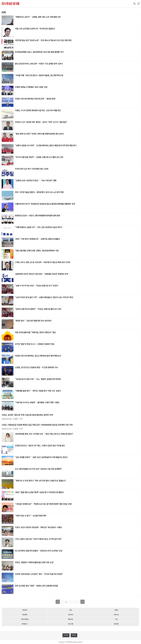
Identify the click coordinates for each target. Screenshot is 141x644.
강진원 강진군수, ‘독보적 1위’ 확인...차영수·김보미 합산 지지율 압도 (40, 445)
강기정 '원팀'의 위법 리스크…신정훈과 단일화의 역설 (35, 344)
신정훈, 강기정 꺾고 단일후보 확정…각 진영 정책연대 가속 (36, 367)
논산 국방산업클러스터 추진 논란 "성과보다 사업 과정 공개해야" (38, 469)
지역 (116, 619)
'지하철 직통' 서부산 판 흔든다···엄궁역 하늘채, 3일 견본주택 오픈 (39, 75)
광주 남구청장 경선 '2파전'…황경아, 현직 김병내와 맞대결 (36, 586)
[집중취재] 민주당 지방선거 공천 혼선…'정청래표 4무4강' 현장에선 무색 (42, 274)
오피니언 (116, 615)
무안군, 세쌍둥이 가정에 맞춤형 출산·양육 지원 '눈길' (34, 562)
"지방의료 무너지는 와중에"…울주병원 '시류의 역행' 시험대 (37, 402)
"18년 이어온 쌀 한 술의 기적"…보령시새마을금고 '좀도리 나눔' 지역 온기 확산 (44, 297)
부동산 (116, 610)
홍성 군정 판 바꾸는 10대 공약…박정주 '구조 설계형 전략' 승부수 (39, 64)
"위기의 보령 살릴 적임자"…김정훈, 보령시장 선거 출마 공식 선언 (39, 157)
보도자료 (116, 624)
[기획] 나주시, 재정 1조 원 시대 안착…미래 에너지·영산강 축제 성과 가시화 (42, 262)
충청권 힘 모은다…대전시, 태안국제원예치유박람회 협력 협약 (38, 215)
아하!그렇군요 (25, 619)
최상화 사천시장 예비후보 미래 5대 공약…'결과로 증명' (35, 99)
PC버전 (66, 635)
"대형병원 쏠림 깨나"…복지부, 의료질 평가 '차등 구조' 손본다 (38, 391)
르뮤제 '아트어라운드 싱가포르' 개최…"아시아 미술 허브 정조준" (39, 574)
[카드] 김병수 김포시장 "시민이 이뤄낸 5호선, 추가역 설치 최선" (38, 539)
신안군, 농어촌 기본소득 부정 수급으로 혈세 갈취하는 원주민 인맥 (27, 415)
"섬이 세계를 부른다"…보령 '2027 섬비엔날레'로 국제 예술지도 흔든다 (41, 457)
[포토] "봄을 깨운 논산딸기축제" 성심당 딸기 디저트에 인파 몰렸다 (39, 492)
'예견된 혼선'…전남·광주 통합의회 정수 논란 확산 (33, 321)
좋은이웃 (70, 619)
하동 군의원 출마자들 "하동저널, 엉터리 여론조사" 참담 (35, 332)
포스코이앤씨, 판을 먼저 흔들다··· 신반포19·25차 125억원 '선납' (39, 551)
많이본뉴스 (25, 624)
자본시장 (25, 610)
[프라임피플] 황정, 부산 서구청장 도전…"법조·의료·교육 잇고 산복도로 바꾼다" (44, 434)
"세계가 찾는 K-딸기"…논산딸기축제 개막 (31, 516)
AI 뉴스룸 (70, 624)
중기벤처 (25, 615)
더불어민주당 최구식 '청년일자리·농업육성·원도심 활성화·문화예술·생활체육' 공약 (45, 204)
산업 (70, 610)
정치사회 (70, 615)
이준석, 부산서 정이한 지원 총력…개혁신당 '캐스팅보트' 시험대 (38, 527)
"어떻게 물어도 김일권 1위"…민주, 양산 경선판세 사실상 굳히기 (39, 227)
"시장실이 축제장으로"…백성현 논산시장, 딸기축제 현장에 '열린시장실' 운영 (43, 504)
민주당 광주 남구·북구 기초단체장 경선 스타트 (32, 169)
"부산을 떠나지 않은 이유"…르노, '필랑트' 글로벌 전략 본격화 (38, 379)
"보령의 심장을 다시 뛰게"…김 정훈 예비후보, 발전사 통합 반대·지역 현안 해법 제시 (46, 145)
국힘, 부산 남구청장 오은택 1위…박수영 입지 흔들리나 (35, 29)
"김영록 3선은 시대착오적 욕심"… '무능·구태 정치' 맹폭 (36, 180)
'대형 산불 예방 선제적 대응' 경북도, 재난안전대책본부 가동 (37, 250)
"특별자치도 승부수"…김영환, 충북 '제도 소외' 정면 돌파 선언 (38, 17)
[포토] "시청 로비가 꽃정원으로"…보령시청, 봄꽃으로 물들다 (37, 239)
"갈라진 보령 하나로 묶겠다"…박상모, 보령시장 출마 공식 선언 (38, 309)
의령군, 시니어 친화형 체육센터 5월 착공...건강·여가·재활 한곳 (38, 110)
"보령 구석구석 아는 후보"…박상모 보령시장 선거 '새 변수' (37, 286)
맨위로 (74, 635)
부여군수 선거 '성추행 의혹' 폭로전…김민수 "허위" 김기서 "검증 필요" (41, 122)
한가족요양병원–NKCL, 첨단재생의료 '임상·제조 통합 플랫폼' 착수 (39, 52)
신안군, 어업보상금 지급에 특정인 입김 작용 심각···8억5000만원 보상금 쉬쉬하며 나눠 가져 (37, 425)
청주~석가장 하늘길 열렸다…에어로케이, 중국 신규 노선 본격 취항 (39, 192)
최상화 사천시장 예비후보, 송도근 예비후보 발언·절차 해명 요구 (38, 356)
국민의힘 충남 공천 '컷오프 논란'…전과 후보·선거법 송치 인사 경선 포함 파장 (43, 40)
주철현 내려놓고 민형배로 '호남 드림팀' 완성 (31, 87)
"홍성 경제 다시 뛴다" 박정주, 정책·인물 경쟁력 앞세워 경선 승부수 (39, 134)
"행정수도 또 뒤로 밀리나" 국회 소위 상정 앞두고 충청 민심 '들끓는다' (40, 480)
